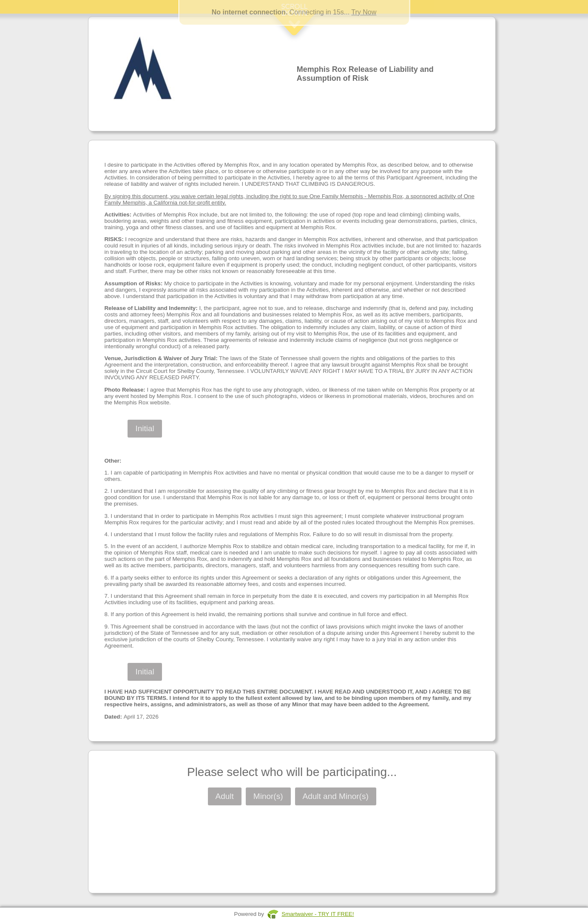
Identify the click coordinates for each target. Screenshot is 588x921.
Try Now (364, 12)
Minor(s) (268, 796)
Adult (225, 796)
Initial (145, 428)
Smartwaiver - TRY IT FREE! (318, 914)
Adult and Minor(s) (336, 796)
